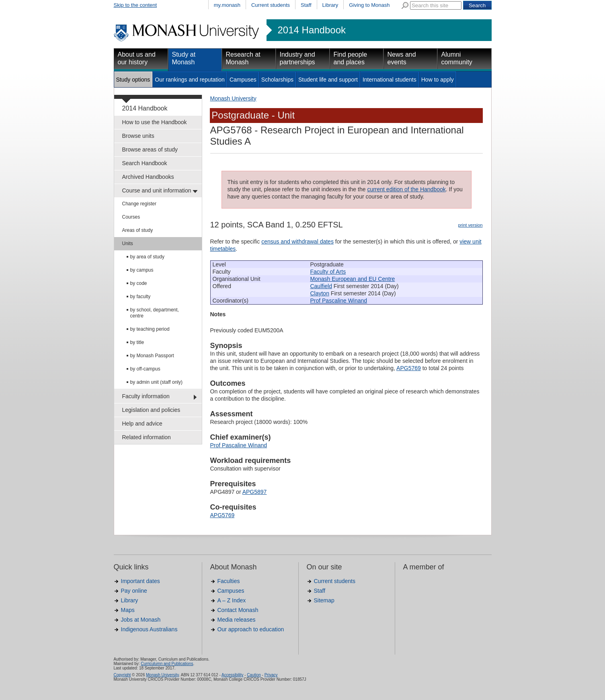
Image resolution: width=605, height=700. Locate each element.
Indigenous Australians (149, 629)
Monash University (233, 98)
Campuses (243, 80)
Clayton (319, 293)
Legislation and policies (151, 410)
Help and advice (142, 424)
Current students (271, 5)
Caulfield (321, 286)
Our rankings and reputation (190, 80)
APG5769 (409, 368)
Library (330, 5)
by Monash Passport (152, 356)
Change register (139, 204)
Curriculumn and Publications (167, 664)
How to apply (438, 80)
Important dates (140, 581)
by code (139, 283)
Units (128, 244)
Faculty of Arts (328, 272)
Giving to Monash (369, 5)
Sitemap (324, 600)
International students (390, 80)
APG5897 (255, 492)
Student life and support (328, 80)
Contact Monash (238, 610)
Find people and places (351, 58)
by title (137, 342)
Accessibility (232, 675)
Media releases (237, 620)
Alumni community (457, 58)
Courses (131, 217)
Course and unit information (157, 190)
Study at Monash (184, 58)
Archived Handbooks (148, 177)
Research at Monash (243, 58)
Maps (128, 610)
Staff (306, 5)
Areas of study (138, 230)
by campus (142, 270)
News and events (402, 58)
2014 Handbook (312, 30)
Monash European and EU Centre (352, 279)
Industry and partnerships (297, 58)
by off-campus (145, 369)
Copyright (122, 675)
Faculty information (146, 396)
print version (471, 225)
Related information (147, 437)
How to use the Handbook (155, 122)
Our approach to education (251, 629)
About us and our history (137, 58)
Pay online (134, 591)
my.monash (227, 5)
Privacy (271, 675)
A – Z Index (232, 600)
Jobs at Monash (141, 620)
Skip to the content (135, 5)
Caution (254, 675)
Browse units (138, 136)
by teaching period (150, 329)
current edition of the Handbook (406, 189)
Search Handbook (145, 163)
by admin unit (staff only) (157, 382)
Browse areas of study (150, 149)
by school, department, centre (155, 313)
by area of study (147, 257)
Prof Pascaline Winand (338, 301)
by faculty (140, 297)
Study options (133, 80)
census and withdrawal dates (297, 242)
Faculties (229, 581)
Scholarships (277, 80)
